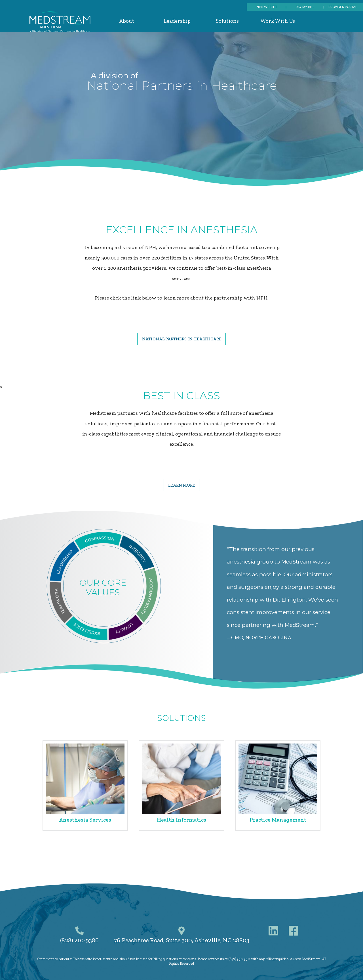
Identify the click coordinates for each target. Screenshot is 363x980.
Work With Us (278, 21)
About (127, 21)
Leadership (177, 21)
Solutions (227, 21)
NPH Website (267, 7)
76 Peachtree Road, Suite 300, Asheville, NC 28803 (181, 940)
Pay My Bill (305, 7)
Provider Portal (343, 7)
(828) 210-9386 (79, 940)
